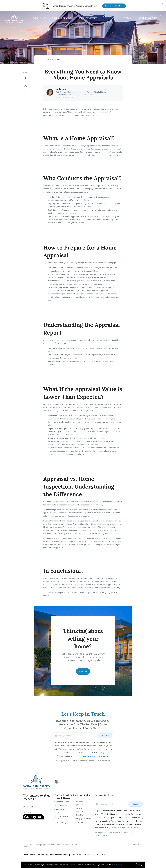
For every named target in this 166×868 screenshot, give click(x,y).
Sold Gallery (79, 823)
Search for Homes (87, 18)
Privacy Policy (138, 845)
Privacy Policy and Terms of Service (95, 756)
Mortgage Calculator (83, 819)
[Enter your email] (77, 736)
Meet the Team (61, 806)
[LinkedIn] (32, 807)
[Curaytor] (33, 819)
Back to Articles (54, 59)
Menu (127, 18)
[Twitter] (28, 807)
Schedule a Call (80, 815)
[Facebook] (24, 807)
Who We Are (40, 18)
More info (119, 865)
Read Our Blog (60, 823)
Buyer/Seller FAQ (62, 18)
